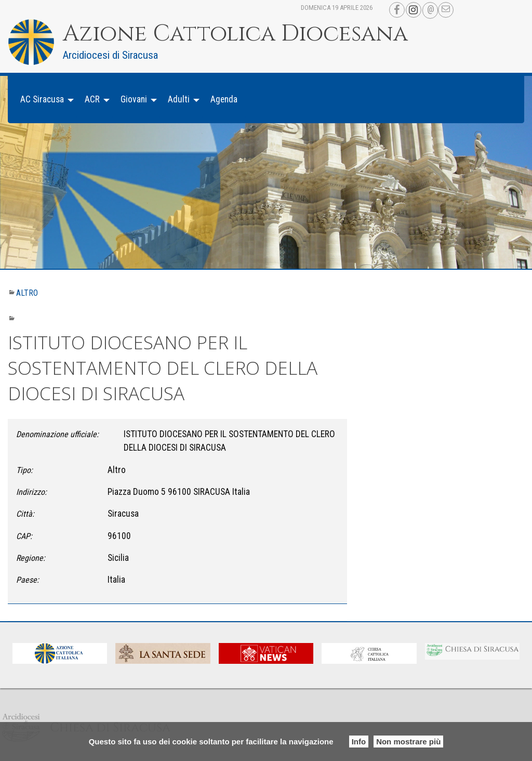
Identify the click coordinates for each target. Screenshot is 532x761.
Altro (27, 293)
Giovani (134, 99)
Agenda (224, 99)
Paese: (28, 580)
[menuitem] (44, 100)
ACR (92, 99)
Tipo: (24, 470)
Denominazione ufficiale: (57, 434)
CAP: (24, 536)
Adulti (179, 99)
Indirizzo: (31, 492)
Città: (25, 514)
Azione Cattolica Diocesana (235, 34)
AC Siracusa (42, 99)
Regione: (31, 558)
